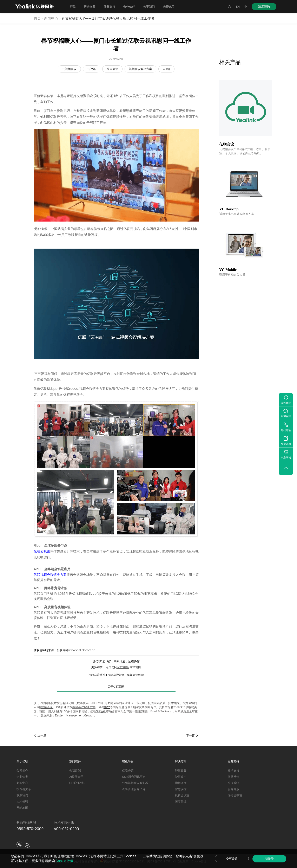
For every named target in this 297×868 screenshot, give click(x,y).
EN (238, 7)
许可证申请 (235, 795)
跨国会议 (112, 69)
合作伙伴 (131, 7)
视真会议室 (182, 795)
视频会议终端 (135, 675)
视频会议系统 (97, 675)
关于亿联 (22, 761)
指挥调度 (181, 783)
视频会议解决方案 (140, 69)
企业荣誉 (22, 777)
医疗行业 (181, 801)
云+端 (166, 69)
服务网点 (233, 789)
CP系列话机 (77, 783)
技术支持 (233, 770)
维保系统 (233, 783)
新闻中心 (51, 18)
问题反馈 (233, 777)
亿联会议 (128, 770)
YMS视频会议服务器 (135, 783)
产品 (74, 7)
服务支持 (111, 7)
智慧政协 (181, 777)
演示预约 (264, 7)
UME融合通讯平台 (134, 777)
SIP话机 (101, 711)
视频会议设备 (116, 675)
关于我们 (150, 7)
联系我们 (22, 795)
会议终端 (75, 770)
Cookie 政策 (69, 861)
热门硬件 (75, 761)
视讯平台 (128, 761)
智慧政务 (181, 770)
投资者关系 (24, 789)
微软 (107, 707)
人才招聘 (22, 801)
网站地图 (135, 667)
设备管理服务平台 (134, 789)
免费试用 (170, 7)
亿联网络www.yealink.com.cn (76, 650)
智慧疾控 (181, 789)
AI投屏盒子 (76, 777)
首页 (37, 18)
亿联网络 (123, 667)
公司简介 (22, 770)
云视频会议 (69, 69)
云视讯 (92, 69)
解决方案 (91, 7)
